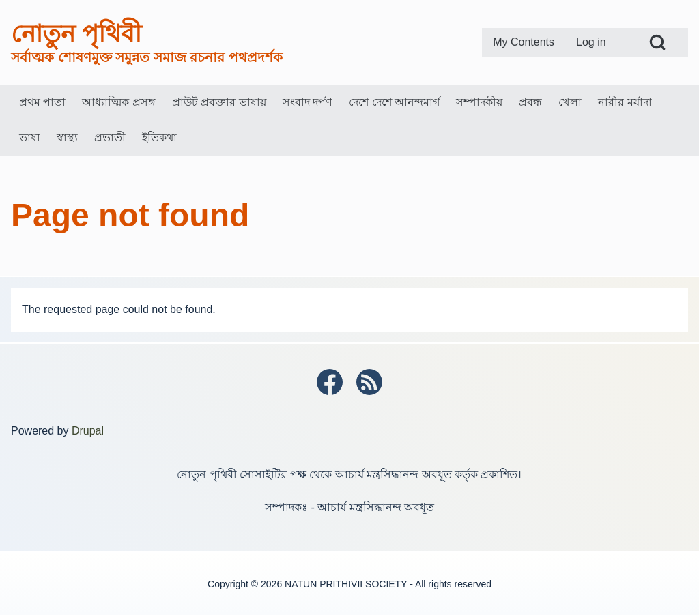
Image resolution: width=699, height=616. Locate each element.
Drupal (88, 431)
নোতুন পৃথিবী (76, 34)
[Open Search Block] (657, 42)
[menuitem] (524, 42)
